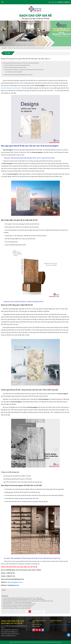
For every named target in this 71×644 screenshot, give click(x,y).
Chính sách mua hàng (37, 625)
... (38, 611)
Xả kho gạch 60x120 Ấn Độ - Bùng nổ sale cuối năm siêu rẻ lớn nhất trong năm (24, 70)
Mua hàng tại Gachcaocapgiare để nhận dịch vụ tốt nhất (19, 75)
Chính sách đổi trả (36, 626)
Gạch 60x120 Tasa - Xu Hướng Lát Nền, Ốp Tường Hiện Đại (17, 602)
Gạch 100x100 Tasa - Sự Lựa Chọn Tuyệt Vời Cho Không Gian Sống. (19, 604)
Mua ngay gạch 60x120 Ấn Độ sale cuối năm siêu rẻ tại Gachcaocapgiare (21, 63)
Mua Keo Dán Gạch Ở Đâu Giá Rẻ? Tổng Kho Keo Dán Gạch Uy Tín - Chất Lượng (22, 598)
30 (41, 611)
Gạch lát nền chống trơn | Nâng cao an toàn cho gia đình (17, 608)
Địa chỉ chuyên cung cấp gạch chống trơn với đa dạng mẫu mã (18, 605)
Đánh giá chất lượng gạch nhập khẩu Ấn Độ (16, 67)
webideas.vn (59, 642)
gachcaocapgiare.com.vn (15, 582)
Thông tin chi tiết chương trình (15, 72)
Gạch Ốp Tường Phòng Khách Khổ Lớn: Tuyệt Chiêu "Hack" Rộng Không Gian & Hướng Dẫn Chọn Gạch (28, 601)
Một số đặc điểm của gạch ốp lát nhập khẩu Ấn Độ (17, 65)
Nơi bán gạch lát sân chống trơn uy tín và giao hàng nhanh (17, 607)
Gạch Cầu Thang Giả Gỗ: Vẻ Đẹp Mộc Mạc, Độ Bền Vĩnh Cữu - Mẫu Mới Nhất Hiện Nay (24, 599)
